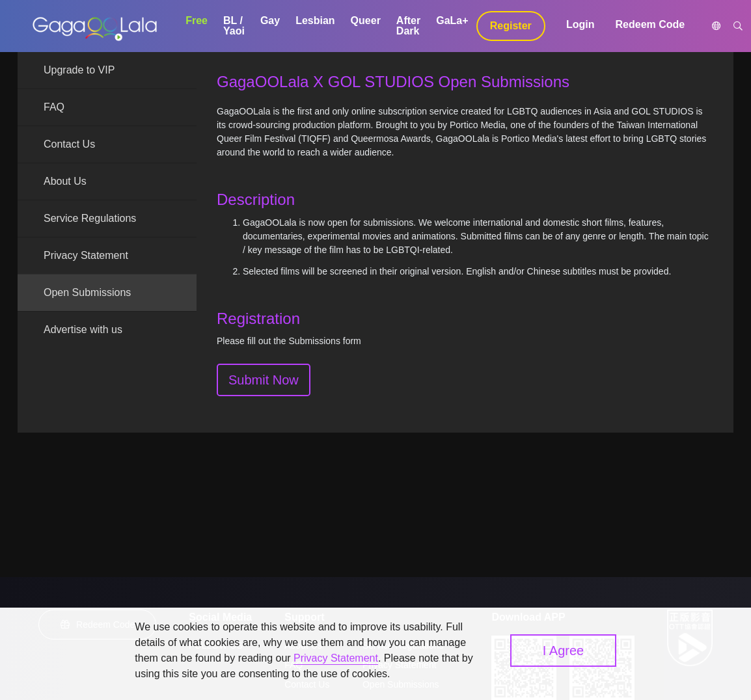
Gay (270, 20)
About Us (65, 181)
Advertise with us (83, 330)
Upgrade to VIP (79, 70)
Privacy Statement (86, 255)
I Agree (563, 651)
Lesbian (315, 20)
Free (197, 20)
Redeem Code (650, 24)
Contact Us (69, 144)
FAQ (54, 107)
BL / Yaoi (234, 26)
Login (580, 24)
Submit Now (264, 380)
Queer (366, 20)
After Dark (408, 26)
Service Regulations (90, 218)
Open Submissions (87, 292)
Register (511, 26)
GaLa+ (452, 20)
